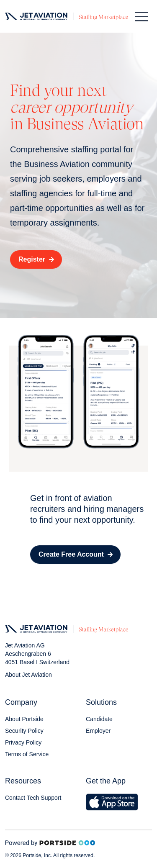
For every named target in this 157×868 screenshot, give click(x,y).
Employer (98, 731)
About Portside (24, 719)
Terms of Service (27, 754)
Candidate (99, 719)
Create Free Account (76, 554)
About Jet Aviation (28, 675)
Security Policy (24, 731)
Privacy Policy (23, 742)
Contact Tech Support (33, 798)
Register (36, 259)
